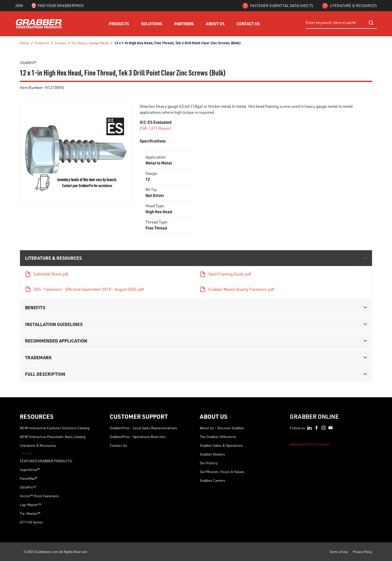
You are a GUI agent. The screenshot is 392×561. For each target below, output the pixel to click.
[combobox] (341, 23)
